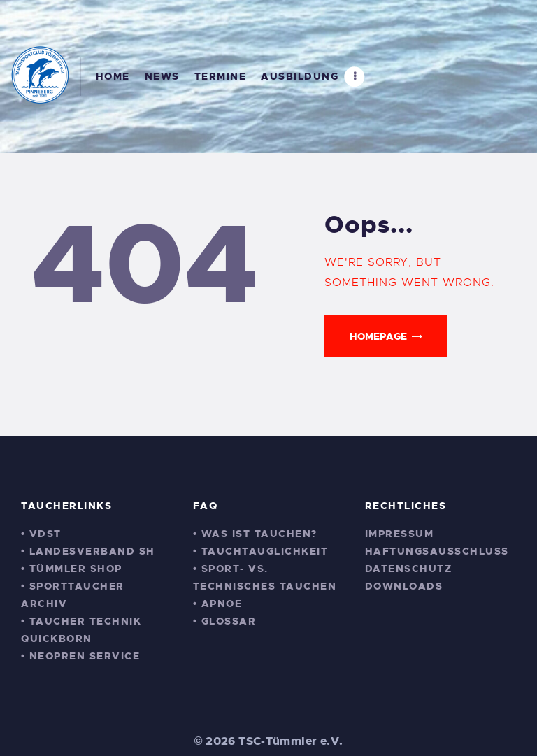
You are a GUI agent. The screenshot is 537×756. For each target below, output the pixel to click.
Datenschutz (409, 569)
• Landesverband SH (88, 551)
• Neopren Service (80, 656)
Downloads (404, 586)
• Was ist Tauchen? (255, 534)
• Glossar (224, 621)
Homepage (378, 336)
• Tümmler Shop (72, 569)
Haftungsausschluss (437, 551)
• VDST (41, 534)
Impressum (400, 534)
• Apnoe (217, 604)
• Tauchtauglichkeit (260, 551)
